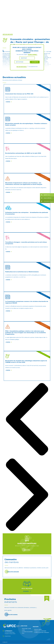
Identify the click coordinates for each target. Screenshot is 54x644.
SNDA (23, 630)
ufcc (6, 642)
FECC (23, 633)
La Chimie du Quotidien (27, 632)
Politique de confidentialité (40, 631)
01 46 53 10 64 (8, 636)
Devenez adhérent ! (33, 55)
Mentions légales (38, 629)
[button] (47, 195)
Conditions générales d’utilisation (42, 632)
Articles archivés (8, 34)
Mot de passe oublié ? (22, 67)
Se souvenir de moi (32, 67)
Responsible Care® (26, 629)
